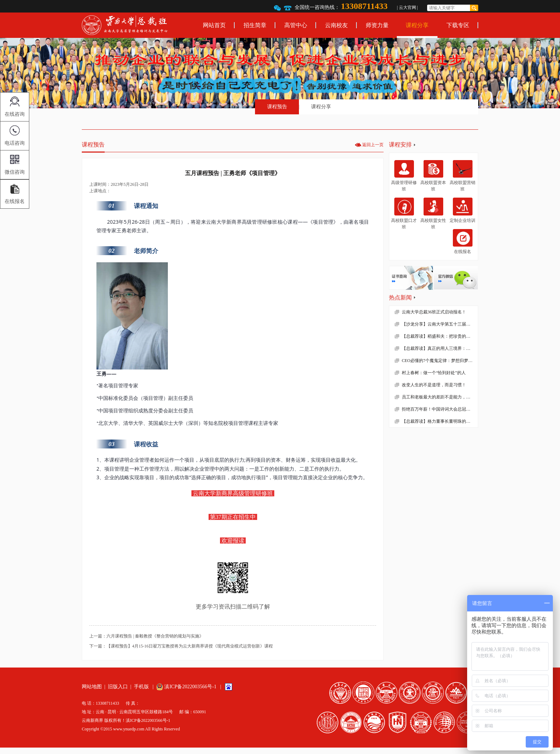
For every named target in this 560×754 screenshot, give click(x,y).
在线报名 (463, 242)
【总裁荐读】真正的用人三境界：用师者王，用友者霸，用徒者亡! (440, 348)
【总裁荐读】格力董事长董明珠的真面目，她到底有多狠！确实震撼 (440, 421)
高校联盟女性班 (433, 213)
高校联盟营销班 (462, 176)
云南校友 (336, 25)
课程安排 (400, 145)
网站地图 (92, 687)
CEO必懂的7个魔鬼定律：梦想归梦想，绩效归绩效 (440, 361)
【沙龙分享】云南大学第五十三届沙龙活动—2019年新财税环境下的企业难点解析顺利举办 (440, 324)
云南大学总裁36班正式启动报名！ (434, 312)
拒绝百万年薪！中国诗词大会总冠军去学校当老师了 (440, 409)
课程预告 (277, 107)
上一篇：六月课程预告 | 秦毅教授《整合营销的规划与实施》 (146, 636)
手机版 (141, 687)
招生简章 (255, 25)
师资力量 (377, 25)
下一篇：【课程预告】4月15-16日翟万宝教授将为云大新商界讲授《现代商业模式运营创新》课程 (181, 646)
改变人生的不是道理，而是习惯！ (434, 385)
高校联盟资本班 (433, 176)
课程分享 (417, 25)
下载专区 (458, 25)
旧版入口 (118, 687)
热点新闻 (400, 297)
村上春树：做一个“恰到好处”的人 (434, 373)
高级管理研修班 (404, 176)
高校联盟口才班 (404, 213)
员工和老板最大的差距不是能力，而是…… (440, 397)
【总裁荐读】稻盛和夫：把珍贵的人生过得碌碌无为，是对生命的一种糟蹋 (440, 336)
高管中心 (296, 25)
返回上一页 (373, 145)
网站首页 (214, 25)
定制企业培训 (462, 210)
